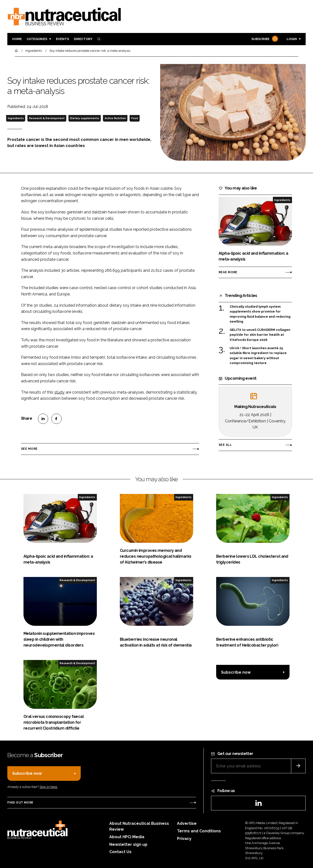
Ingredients (16, 118)
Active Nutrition (115, 118)
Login (292, 39)
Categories (37, 39)
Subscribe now (236, 672)
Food (135, 118)
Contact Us (120, 852)
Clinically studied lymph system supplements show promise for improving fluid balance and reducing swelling (260, 314)
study (59, 392)
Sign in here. (49, 787)
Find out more (20, 803)
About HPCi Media (127, 837)
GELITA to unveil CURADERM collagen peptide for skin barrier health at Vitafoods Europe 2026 (260, 335)
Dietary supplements (84, 118)
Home (17, 39)
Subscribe (264, 39)
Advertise (187, 823)
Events (62, 39)
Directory (83, 39)
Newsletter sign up (128, 844)
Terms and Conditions (199, 831)
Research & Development (47, 118)
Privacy (184, 839)
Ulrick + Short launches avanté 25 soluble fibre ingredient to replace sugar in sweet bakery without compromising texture (258, 356)
